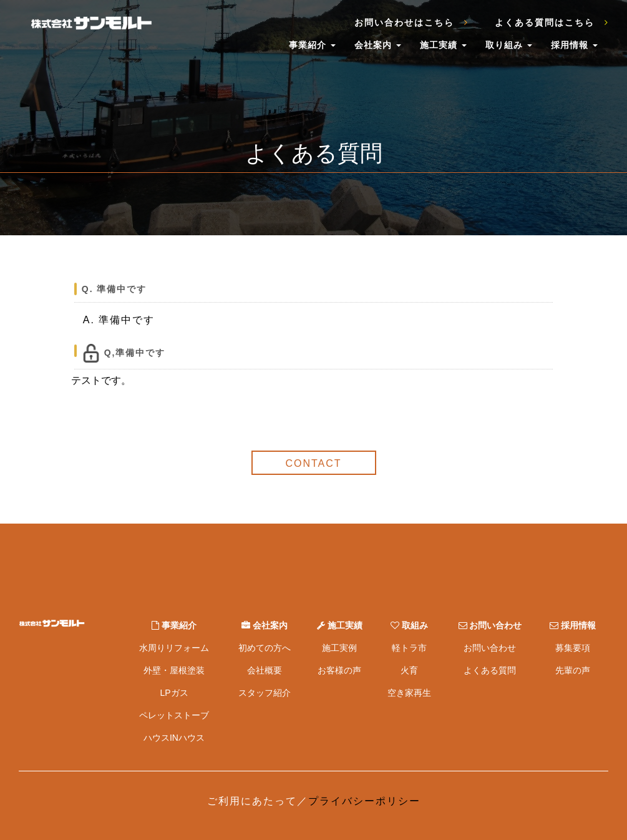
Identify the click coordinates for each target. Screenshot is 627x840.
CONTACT (313, 463)
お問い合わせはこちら (411, 22)
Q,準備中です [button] (124, 353)
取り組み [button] (509, 45)
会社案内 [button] (378, 45)
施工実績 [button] (443, 45)
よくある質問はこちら (552, 22)
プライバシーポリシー (364, 801)
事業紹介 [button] (312, 45)
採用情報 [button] (574, 45)
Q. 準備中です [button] (114, 289)
